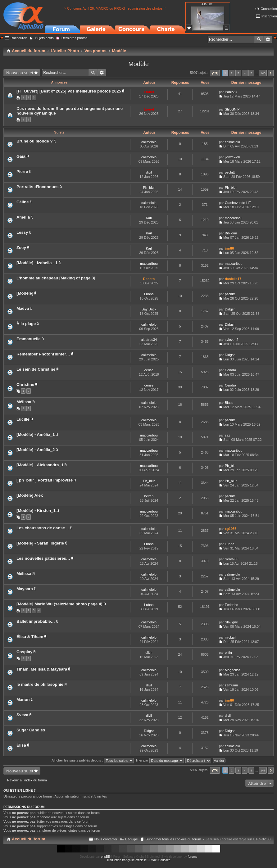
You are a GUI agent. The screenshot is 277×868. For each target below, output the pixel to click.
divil (149, 172)
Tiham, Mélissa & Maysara (42, 669)
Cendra (230, 370)
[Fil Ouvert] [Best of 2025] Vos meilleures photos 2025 (69, 91)
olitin (149, 653)
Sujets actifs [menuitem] (44, 38)
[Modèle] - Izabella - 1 (37, 263)
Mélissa (24, 402)
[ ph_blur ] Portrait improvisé (45, 480)
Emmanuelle (29, 339)
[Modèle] (25, 293)
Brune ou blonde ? (34, 141)
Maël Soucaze (160, 860)
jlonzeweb (232, 157)
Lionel (149, 92)
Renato (149, 279)
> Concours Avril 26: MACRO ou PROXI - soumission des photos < (115, 8)
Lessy (22, 232)
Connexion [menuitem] (269, 9)
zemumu (231, 685)
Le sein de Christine (36, 369)
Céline (23, 202)
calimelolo (149, 142)
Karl (149, 218)
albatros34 (149, 340)
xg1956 (231, 529)
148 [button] (263, 73)
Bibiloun (231, 233)
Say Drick (149, 309)
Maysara (25, 589)
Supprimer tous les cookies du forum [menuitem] (173, 839)
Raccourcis (19, 38)
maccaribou (234, 218)
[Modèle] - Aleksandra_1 (40, 465)
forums (193, 857)
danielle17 (233, 279)
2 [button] (232, 73)
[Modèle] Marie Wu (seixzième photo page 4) (59, 604)
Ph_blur (149, 188)
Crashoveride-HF (238, 203)
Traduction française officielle (127, 860)
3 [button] (238, 73)
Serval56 (232, 559)
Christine (25, 384)
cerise (149, 370)
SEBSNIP (232, 109)
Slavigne (231, 622)
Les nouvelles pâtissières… (43, 558)
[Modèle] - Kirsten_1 (36, 511)
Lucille (23, 419)
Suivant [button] (271, 73)
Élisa (21, 745)
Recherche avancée (268, 39)
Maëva (23, 308)
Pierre (22, 172)
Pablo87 (231, 92)
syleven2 (232, 340)
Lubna (149, 294)
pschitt (230, 172)
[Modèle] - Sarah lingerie (40, 543)
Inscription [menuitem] (269, 16)
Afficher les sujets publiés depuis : (93, 760)
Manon (23, 700)
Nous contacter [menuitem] (106, 839)
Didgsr (230, 309)
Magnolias (233, 670)
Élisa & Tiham (30, 637)
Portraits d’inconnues (38, 187)
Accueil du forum (29, 839)
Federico (232, 605)
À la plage (26, 324)
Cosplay (24, 652)
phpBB (106, 857)
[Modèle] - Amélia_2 (36, 450)
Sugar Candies (31, 730)
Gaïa (21, 156)
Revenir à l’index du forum (27, 780)
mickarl (230, 637)
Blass (229, 403)
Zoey (21, 248)
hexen (149, 496)
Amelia (23, 217)
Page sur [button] (215, 73)
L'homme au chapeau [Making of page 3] (56, 278)
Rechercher (259, 39)
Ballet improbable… (36, 621)
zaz (227, 435)
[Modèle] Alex (30, 495)
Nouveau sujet (20, 73)
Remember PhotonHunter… (43, 354)
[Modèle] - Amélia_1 (36, 434)
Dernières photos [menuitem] (75, 38)
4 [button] (245, 73)
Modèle (138, 64)
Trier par (159, 760)
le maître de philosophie (40, 684)
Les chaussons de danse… (43, 528)
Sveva (22, 715)
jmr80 (229, 248)
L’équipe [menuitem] (132, 839)
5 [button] (252, 73)
